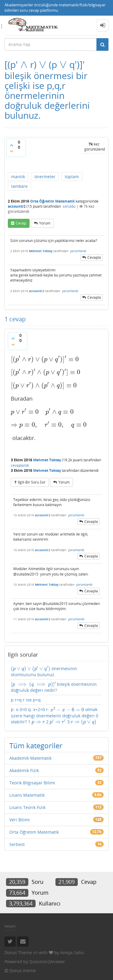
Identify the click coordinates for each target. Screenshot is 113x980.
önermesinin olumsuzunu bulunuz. (44, 672)
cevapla (94, 257)
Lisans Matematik (27, 795)
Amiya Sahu (72, 953)
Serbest (17, 844)
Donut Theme (18, 953)
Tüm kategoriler (36, 745)
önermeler (45, 177)
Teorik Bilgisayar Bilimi (32, 783)
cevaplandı (20, 465)
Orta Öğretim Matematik (52, 201)
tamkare (19, 186)
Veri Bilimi (20, 820)
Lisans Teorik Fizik (27, 807)
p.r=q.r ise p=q (26, 700)
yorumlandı (78, 251)
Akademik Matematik (30, 758)
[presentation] (24, 64)
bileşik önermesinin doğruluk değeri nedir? (54, 687)
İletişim (10, 926)
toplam (72, 177)
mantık (18, 177)
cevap (21, 223)
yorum (45, 223)
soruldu (69, 206)
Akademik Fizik (24, 770)
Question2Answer (47, 962)
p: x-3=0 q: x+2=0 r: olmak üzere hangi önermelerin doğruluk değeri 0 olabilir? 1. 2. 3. (55, 716)
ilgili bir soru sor (32, 482)
